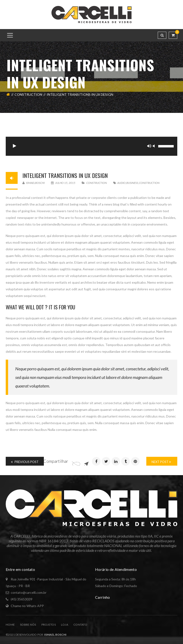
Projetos (49, 625)
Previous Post (25, 462)
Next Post (161, 462)
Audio (121, 183)
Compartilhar (56, 461)
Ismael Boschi (55, 635)
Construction (28, 94)
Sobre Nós (28, 625)
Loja (65, 625)
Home (10, 625)
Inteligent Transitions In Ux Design (65, 175)
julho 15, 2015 (63, 183)
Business (132, 183)
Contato (80, 625)
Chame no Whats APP (27, 606)
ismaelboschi (33, 183)
